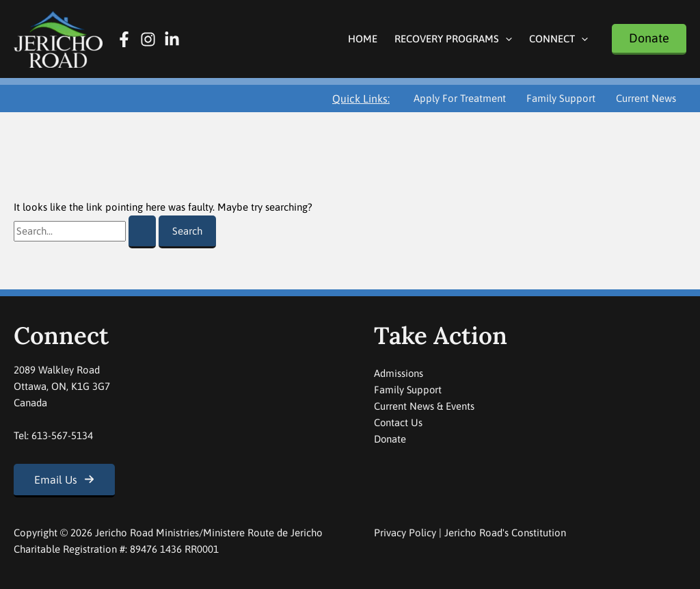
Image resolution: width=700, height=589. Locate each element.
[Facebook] (124, 39)
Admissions (399, 373)
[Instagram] (148, 39)
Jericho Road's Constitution (505, 533)
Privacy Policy (405, 533)
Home (363, 39)
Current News (646, 98)
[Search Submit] (142, 232)
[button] (506, 39)
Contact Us (399, 422)
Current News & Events (424, 406)
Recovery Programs (453, 39)
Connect (558, 39)
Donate (390, 439)
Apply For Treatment (460, 98)
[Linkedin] (172, 39)
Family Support (561, 98)
